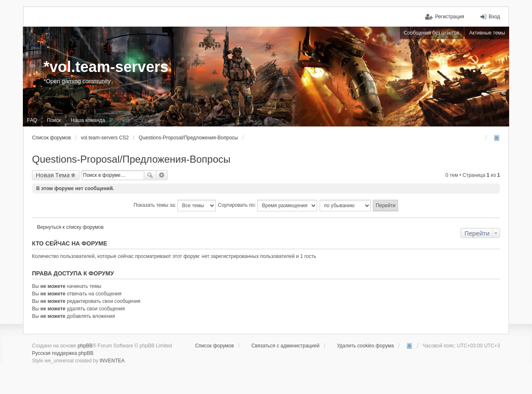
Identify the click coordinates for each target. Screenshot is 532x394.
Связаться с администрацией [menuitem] (286, 346)
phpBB (85, 346)
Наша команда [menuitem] (88, 120)
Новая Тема (53, 175)
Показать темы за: (175, 206)
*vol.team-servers (106, 67)
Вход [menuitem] (494, 17)
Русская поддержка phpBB (63, 353)
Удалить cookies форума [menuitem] (366, 346)
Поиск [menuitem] (54, 120)
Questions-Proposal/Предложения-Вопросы (131, 159)
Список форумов (214, 346)
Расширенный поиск (162, 175)
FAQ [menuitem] (32, 120)
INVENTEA (112, 361)
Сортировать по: (267, 206)
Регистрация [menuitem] (450, 17)
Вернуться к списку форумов (70, 227)
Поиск (150, 175)
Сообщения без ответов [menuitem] (432, 33)
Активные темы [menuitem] (487, 33)
